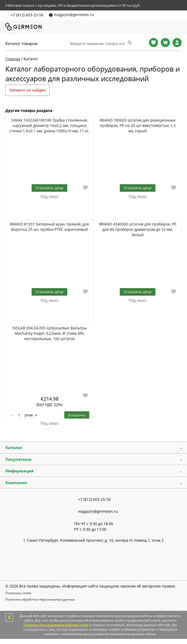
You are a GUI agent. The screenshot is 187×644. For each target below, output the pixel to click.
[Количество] (19, 415)
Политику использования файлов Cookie (56, 625)
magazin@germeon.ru (74, 15)
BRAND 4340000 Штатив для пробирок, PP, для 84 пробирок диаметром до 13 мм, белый (138, 229)
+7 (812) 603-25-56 (27, 15)
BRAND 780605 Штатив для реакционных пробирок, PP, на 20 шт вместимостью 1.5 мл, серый (138, 125)
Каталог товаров (21, 43)
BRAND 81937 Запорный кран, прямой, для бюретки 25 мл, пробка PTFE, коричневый (49, 227)
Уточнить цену (49, 188)
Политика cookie (18, 593)
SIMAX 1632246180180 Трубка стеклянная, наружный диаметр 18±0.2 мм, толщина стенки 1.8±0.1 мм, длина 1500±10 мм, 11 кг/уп (49, 126)
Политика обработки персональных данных (40, 599)
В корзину (77, 415)
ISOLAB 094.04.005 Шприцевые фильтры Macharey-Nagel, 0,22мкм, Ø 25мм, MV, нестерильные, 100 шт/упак (50, 333)
